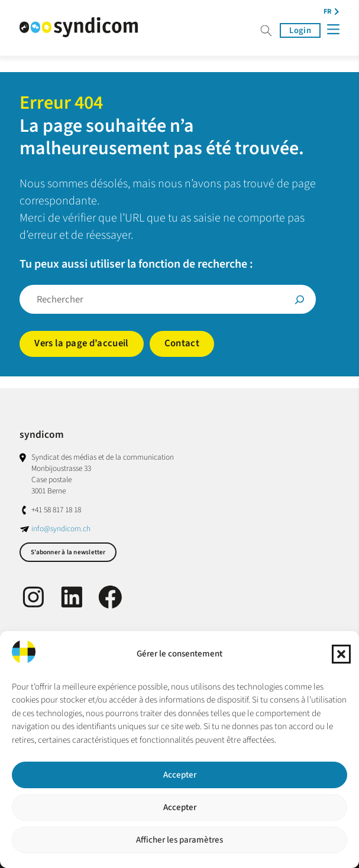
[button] (341, 654)
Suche (266, 30)
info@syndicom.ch (61, 529)
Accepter (180, 775)
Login (300, 30)
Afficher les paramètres (179, 840)
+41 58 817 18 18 (56, 510)
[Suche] (300, 299)
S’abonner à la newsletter (68, 552)
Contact (182, 343)
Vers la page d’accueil (81, 343)
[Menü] (333, 29)
